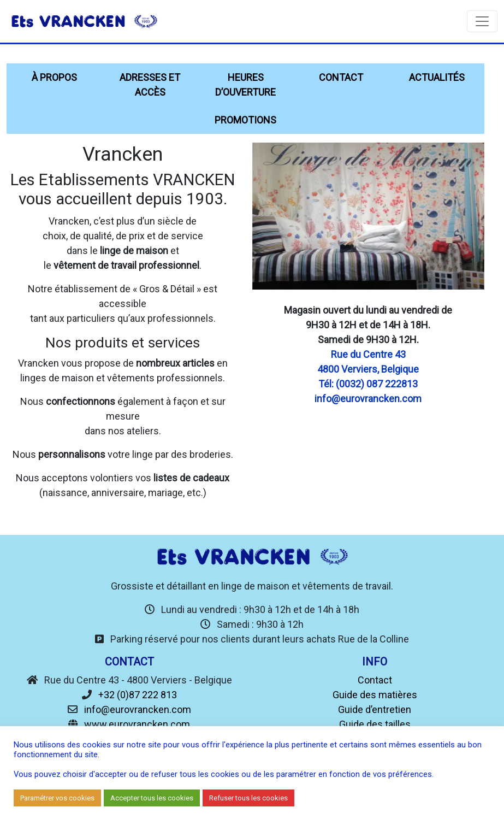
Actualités (437, 77)
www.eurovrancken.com (137, 724)
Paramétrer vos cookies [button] (57, 798)
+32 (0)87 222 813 (138, 695)
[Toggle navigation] (482, 21)
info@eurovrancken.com (138, 709)
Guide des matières (375, 695)
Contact (341, 77)
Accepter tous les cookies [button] (152, 798)
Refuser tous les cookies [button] (248, 798)
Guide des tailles (375, 724)
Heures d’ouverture (245, 85)
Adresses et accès (150, 85)
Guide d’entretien (375, 709)
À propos (54, 77)
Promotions (245, 120)
